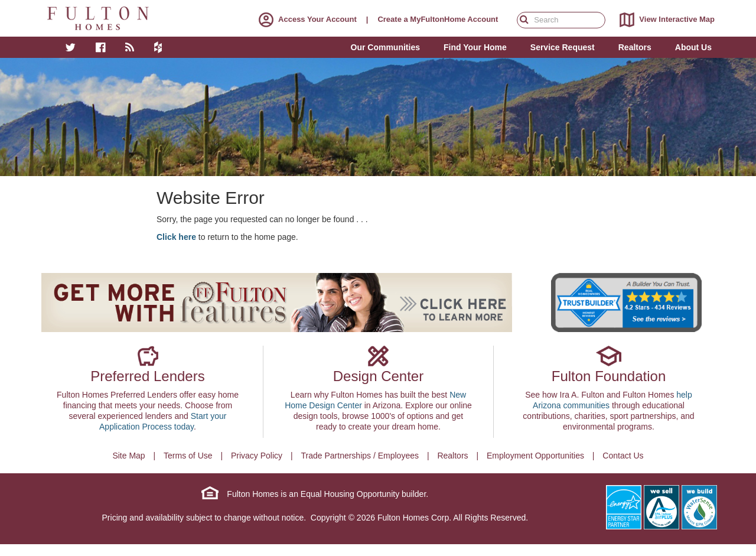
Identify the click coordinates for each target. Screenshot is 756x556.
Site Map (128, 456)
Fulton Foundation (609, 376)
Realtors (452, 456)
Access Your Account (305, 19)
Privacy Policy (257, 456)
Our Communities (385, 47)
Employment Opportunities (535, 456)
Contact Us (623, 456)
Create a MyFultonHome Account (438, 19)
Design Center (378, 376)
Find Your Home (475, 47)
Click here (176, 237)
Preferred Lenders (147, 376)
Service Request (563, 47)
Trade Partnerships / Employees (360, 456)
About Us (693, 47)
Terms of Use (188, 456)
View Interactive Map (665, 20)
